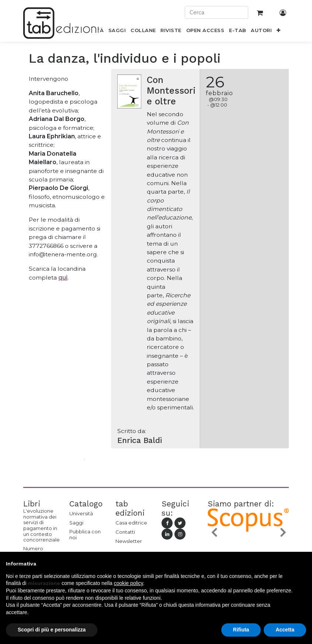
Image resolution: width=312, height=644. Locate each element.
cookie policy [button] (129, 583)
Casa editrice (131, 523)
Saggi (76, 523)
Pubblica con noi (85, 534)
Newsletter (129, 541)
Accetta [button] (285, 630)
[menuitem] (117, 32)
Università (81, 513)
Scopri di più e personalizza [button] (52, 630)
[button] (279, 32)
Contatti (125, 532)
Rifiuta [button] (241, 630)
